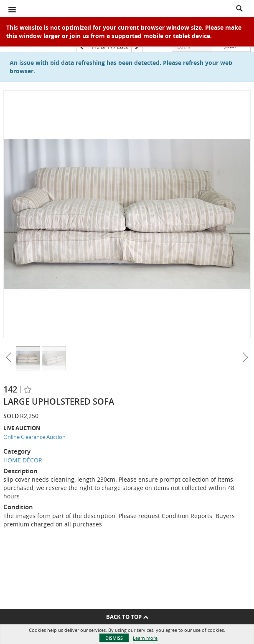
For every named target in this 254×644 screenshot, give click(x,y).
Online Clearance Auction (34, 437)
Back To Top (127, 617)
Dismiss (114, 638)
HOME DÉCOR (23, 460)
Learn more (145, 638)
